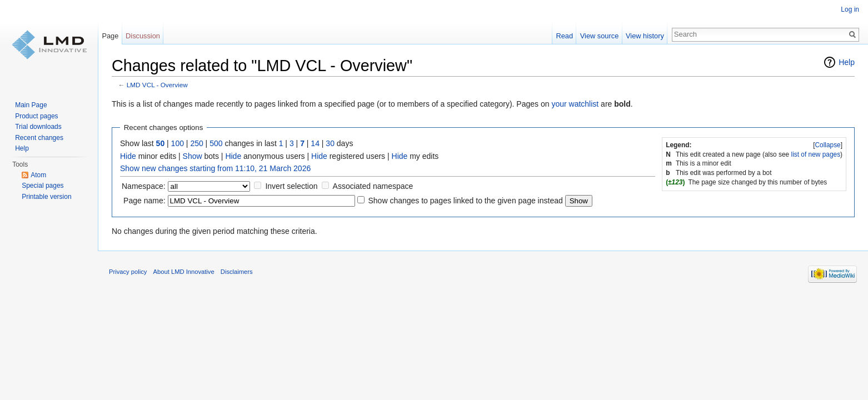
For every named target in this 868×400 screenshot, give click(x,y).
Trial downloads (38, 127)
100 (178, 143)
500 (216, 143)
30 (330, 143)
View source (599, 36)
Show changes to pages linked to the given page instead (465, 201)
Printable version (46, 197)
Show (193, 156)
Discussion (143, 36)
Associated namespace (373, 186)
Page (110, 36)
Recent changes (39, 138)
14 (315, 143)
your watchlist (575, 104)
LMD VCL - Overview (157, 85)
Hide (128, 156)
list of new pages (816, 154)
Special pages (43, 186)
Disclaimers (237, 272)
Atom (38, 175)
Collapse (827, 145)
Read (564, 36)
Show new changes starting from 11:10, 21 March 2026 (215, 168)
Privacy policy (128, 272)
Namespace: (144, 186)
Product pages (36, 116)
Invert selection (291, 186)
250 (196, 143)
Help (847, 62)
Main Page (31, 105)
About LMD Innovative (184, 272)
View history (645, 36)
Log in (850, 9)
